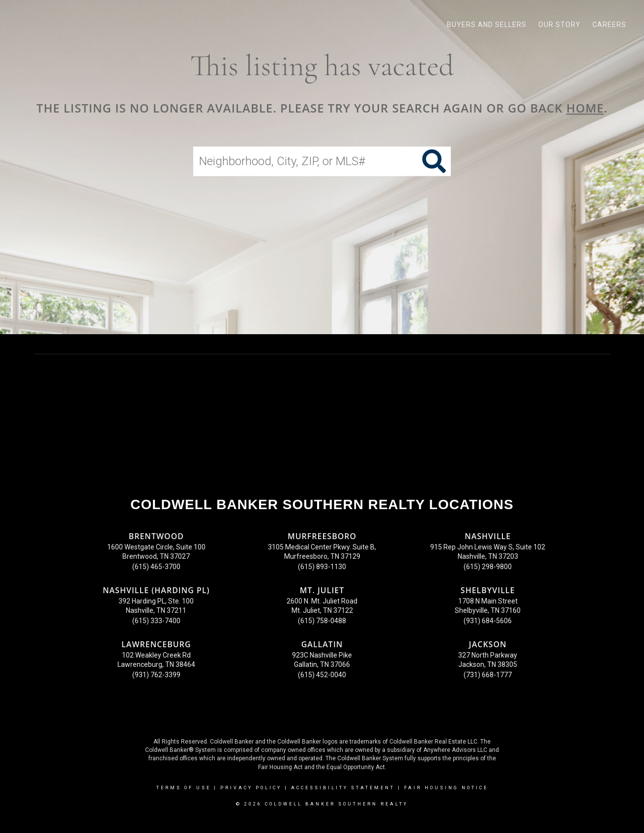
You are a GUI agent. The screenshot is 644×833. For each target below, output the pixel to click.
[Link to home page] (13, 25)
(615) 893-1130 (322, 567)
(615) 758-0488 (322, 621)
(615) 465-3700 (156, 567)
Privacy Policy (251, 788)
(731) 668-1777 (488, 675)
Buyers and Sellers (487, 25)
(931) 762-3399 (156, 675)
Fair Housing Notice (446, 788)
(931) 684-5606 (488, 621)
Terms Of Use (184, 788)
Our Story (559, 25)
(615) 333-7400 (156, 621)
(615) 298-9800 (488, 567)
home (585, 108)
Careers (609, 25)
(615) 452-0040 (322, 675)
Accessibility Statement (343, 788)
